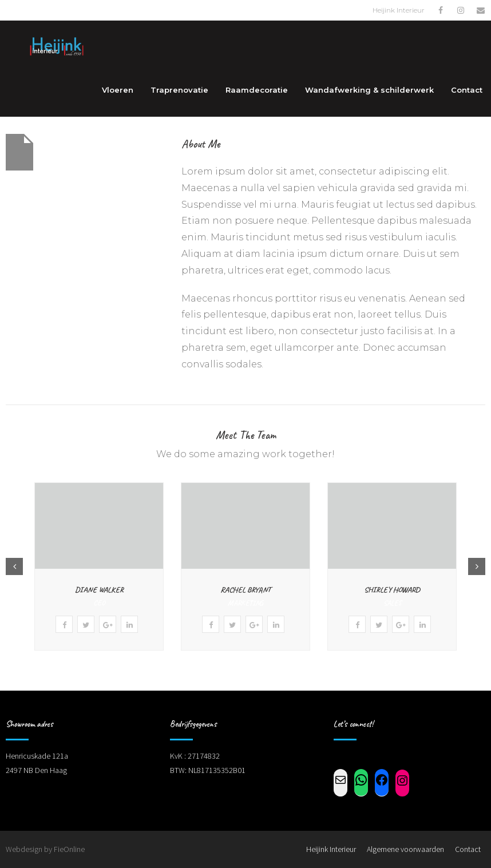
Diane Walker (99, 590)
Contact (468, 849)
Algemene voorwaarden (405, 849)
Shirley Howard (392, 590)
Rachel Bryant (245, 590)
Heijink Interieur (331, 849)
